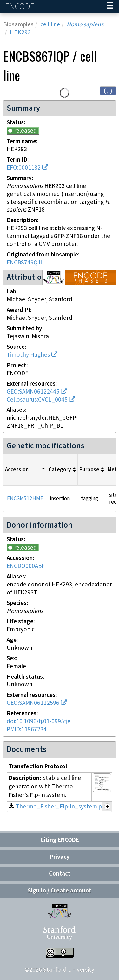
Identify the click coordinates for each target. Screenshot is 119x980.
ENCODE (20, 7)
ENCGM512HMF (25, 499)
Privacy (60, 857)
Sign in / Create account (60, 891)
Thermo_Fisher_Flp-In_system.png (62, 807)
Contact (60, 874)
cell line (50, 25)
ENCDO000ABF (26, 566)
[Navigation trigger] (110, 6)
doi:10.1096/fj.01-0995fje (39, 721)
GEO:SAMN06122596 (33, 703)
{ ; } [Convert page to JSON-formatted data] (108, 91)
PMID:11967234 (27, 729)
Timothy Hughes (28, 355)
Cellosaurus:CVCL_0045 (37, 400)
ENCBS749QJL (25, 263)
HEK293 (20, 33)
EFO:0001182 (24, 168)
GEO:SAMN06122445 (33, 392)
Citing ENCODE (60, 840)
